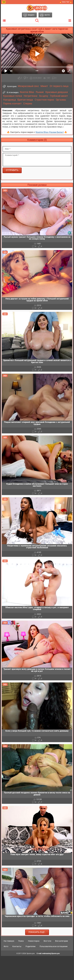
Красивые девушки (57, 92)
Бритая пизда (25, 100)
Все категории (62, 941)
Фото (6, 946)
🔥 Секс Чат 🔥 (66, 2)
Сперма (28, 104)
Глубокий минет (59, 96)
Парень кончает (12, 104)
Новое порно (34, 941)
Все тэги (47, 941)
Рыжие (40, 92)
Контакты (17, 946)
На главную (9, 941)
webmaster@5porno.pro (51, 953)
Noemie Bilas (27, 92)
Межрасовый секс (28, 86)
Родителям (30, 946)
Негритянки (30, 96)
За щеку (44, 96)
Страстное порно (44, 100)
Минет (44, 86)
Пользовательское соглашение (54, 946)
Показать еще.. (37, 932)
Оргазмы (61, 100)
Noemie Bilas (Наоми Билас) (50, 132)
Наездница (10, 100)
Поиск (21, 941)
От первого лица (59, 86)
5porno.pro (31, 953)
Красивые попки (13, 96)
